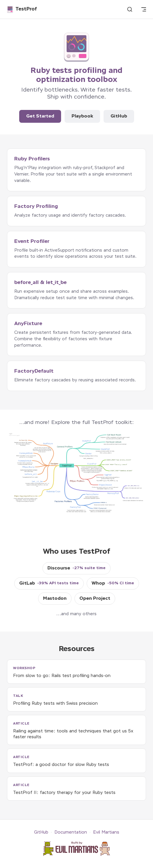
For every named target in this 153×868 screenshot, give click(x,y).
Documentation (71, 832)
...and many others (76, 614)
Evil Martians (106, 832)
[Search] (130, 9)
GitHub (119, 116)
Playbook (82, 116)
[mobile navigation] (144, 9)
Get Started (40, 116)
